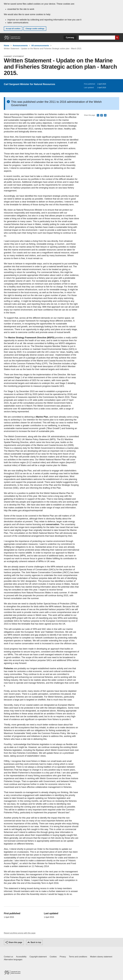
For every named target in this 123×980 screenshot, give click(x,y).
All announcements (40, 46)
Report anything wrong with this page (20, 933)
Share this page (15, 942)
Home (6, 46)
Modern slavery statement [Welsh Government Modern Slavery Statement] (101, 957)
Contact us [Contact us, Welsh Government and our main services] (8, 957)
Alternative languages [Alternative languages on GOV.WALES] (13, 960)
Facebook (102, 115)
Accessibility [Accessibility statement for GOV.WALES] (21, 957)
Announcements (20, 46)
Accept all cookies (13, 29)
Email (105, 115)
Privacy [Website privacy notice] (63, 957)
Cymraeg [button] (70, 38)
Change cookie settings (35, 29)
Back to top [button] (36, 942)
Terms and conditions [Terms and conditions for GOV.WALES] (78, 957)
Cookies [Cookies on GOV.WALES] (53, 957)
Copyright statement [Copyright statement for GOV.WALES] (38, 957)
